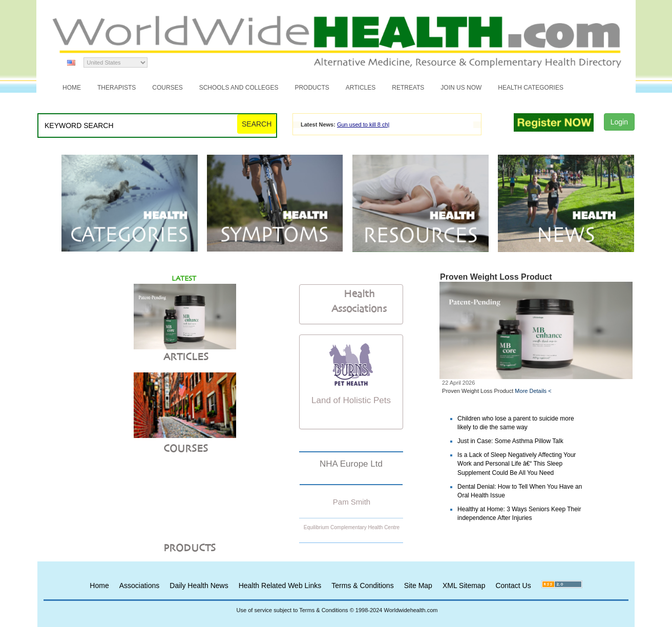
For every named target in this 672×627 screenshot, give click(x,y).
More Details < (533, 391)
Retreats (408, 88)
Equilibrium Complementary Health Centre (352, 527)
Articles (361, 88)
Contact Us (513, 586)
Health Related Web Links (280, 586)
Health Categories (531, 88)
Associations (140, 586)
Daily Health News (199, 586)
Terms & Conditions (362, 586)
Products (312, 88)
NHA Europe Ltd (351, 464)
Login (619, 122)
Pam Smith (352, 502)
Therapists (117, 88)
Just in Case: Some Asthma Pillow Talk (510, 441)
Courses (167, 88)
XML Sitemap (464, 586)
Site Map (418, 586)
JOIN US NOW (461, 88)
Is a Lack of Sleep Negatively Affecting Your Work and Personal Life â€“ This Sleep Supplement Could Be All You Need (517, 464)
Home (72, 88)
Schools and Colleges (239, 88)
